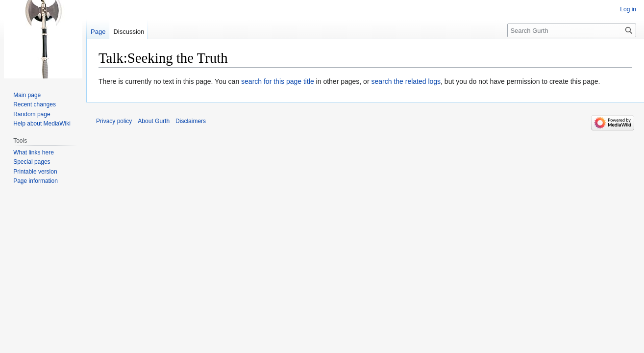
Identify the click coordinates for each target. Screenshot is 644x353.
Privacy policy (114, 121)
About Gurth (154, 121)
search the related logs (406, 81)
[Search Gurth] (572, 30)
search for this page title (278, 81)
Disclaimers (191, 121)
